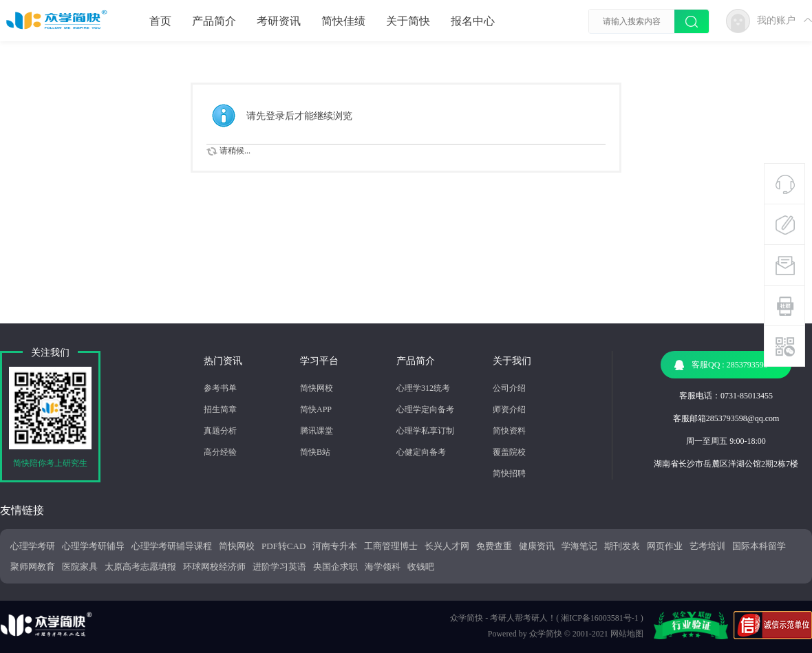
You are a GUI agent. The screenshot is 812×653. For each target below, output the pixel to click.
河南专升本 (335, 546)
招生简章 (220, 409)
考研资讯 (279, 21)
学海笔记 (579, 546)
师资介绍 (509, 409)
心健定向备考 (421, 452)
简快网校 (317, 388)
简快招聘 (509, 473)
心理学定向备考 (425, 409)
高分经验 (220, 452)
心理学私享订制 (425, 431)
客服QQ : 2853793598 (721, 365)
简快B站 (315, 452)
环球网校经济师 (214, 567)
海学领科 (383, 567)
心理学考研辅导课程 (172, 546)
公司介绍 (509, 388)
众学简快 (546, 634)
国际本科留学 (759, 546)
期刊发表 (622, 546)
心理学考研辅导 (93, 546)
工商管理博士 (391, 546)
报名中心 (473, 21)
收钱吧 (421, 567)
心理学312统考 (423, 388)
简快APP (316, 409)
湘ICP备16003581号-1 (600, 618)
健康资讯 (537, 546)
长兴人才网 (447, 546)
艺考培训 (707, 546)
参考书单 (220, 388)
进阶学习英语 (279, 567)
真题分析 (220, 431)
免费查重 (494, 546)
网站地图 (627, 634)
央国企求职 (335, 567)
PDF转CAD (284, 546)
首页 (160, 21)
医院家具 (80, 567)
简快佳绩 (343, 21)
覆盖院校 (509, 452)
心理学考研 (33, 546)
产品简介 (214, 21)
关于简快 (408, 21)
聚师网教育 (33, 567)
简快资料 (509, 431)
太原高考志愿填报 (140, 567)
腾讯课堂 (317, 431)
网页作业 (665, 546)
